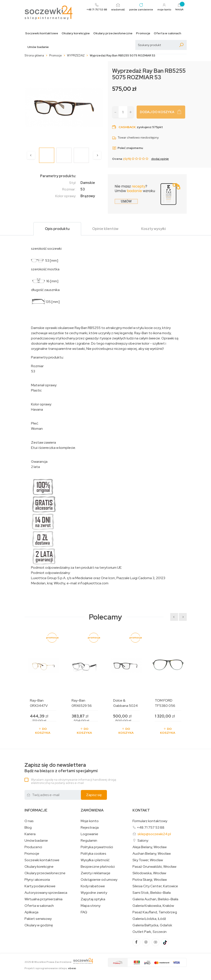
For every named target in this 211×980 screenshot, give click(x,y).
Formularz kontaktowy (150, 821)
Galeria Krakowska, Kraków (153, 906)
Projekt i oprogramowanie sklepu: (50, 968)
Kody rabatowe (93, 886)
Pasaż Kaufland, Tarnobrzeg (155, 912)
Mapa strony (91, 906)
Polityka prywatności (97, 847)
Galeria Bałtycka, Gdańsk (152, 925)
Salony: (143, 840)
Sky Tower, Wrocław (148, 860)
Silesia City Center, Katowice (155, 886)
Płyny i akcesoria (37, 880)
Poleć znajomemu (128, 148)
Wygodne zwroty (94, 893)
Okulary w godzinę (39, 925)
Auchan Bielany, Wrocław (152, 854)
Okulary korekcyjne (76, 33)
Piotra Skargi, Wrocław (150, 880)
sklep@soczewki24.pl (154, 834)
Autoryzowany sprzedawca (46, 893)
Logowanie (89, 834)
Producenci (33, 847)
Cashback (127, 127)
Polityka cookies (93, 854)
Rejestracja (90, 828)
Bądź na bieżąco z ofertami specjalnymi (61, 768)
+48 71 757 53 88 (151, 827)
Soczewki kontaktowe (42, 33)
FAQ (84, 912)
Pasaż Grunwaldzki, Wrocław (154, 867)
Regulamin (89, 841)
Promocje (143, 33)
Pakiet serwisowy (38, 919)
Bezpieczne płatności (98, 867)
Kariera (30, 834)
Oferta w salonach (167, 33)
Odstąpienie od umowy (99, 880)
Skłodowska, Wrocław (149, 873)
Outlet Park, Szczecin (150, 932)
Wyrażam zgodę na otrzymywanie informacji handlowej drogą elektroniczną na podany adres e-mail (74, 781)
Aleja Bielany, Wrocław (150, 847)
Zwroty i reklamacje (96, 873)
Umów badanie (38, 47)
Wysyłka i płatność (95, 860)
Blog (28, 828)
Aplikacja (31, 912)
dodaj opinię (160, 159)
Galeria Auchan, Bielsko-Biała (155, 899)
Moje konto (90, 821)
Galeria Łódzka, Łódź (149, 919)
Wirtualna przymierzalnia (43, 899)
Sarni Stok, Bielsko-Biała (152, 893)
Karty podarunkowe (40, 886)
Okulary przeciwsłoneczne (113, 33)
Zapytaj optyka (93, 899)
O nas (29, 821)
